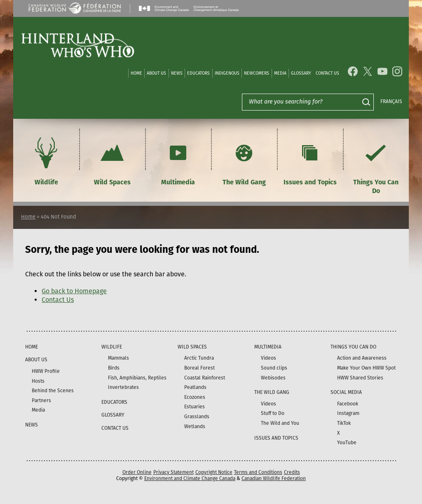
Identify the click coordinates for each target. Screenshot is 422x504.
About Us (156, 73)
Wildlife (46, 160)
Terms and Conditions (258, 472)
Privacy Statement (173, 472)
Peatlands (195, 387)
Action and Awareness (362, 358)
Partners (41, 400)
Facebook (348, 404)
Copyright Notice (214, 472)
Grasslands (197, 417)
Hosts (38, 381)
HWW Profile (46, 371)
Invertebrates (123, 387)
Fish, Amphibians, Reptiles (137, 378)
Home (136, 73)
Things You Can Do (376, 165)
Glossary (301, 73)
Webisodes (273, 378)
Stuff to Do (273, 413)
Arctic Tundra (199, 358)
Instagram (348, 413)
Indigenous (227, 73)
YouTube (347, 443)
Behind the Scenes (53, 391)
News (177, 73)
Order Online (137, 472)
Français (391, 101)
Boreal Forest (199, 368)
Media (280, 73)
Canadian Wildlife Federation (274, 478)
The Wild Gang (244, 160)
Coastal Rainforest (205, 378)
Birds (114, 368)
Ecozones (195, 397)
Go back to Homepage (74, 291)
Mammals (118, 358)
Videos (268, 358)
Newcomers (257, 73)
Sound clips (274, 368)
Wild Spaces (112, 160)
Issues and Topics (310, 160)
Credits (292, 472)
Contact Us (327, 73)
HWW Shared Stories (360, 378)
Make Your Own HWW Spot (366, 368)
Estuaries (195, 407)
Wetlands (195, 426)
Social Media (346, 392)
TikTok (344, 423)
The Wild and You (280, 423)
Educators (198, 73)
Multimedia (178, 160)
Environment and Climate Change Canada (190, 478)
